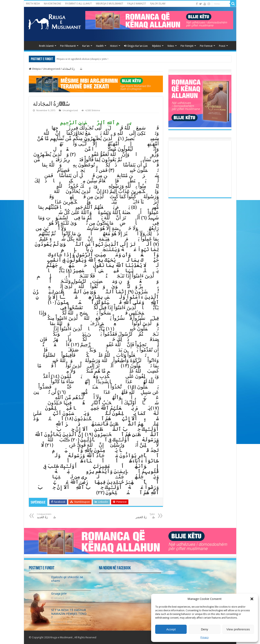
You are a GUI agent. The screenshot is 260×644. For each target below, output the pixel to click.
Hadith (100, 46)
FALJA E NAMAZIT (137, 4)
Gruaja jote (59, 594)
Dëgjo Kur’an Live (136, 46)
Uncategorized (51, 69)
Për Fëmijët (187, 46)
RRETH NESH (33, 4)
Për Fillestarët (68, 46)
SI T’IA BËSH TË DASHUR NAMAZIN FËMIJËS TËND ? (69, 614)
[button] (252, 599)
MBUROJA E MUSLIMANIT (110, 4)
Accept (171, 629)
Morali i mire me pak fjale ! (71, 59)
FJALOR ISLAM (158, 4)
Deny (204, 629)
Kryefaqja (31, 45)
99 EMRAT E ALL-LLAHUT (78, 4)
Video (171, 46)
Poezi (222, 46)
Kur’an (86, 46)
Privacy (205, 637)
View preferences (238, 629)
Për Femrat (206, 46)
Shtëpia (35, 69)
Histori (114, 46)
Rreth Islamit (46, 46)
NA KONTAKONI (52, 4)
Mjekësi (157, 46)
